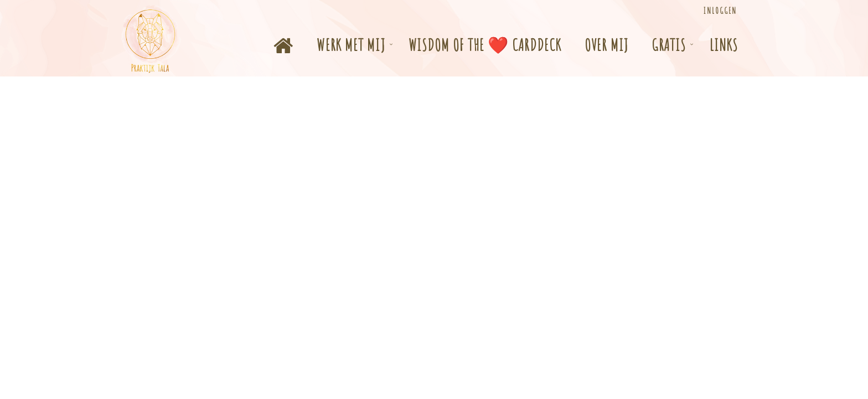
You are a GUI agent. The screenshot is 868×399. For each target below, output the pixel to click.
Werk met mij (351, 45)
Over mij (606, 45)
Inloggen (720, 11)
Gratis (669, 45)
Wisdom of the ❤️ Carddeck (485, 45)
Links (724, 45)
